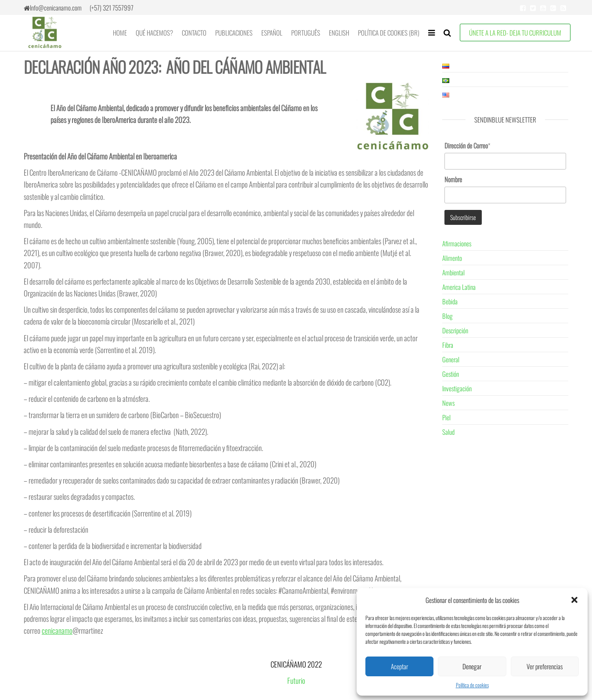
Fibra (448, 345)
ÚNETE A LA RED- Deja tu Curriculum (515, 32)
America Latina (459, 287)
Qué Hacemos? (154, 32)
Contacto (194, 32)
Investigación (457, 388)
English (339, 32)
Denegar (472, 666)
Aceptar (399, 666)
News (448, 403)
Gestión (451, 374)
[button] (574, 600)
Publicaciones (234, 32)
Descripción (455, 330)
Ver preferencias (545, 666)
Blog (448, 316)
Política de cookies (472, 685)
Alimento (452, 258)
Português (306, 32)
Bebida (450, 301)
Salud (448, 432)
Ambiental (453, 272)
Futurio (296, 680)
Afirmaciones (457, 243)
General (451, 359)
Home (120, 32)
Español (272, 32)
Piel (446, 417)
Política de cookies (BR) (389, 32)
